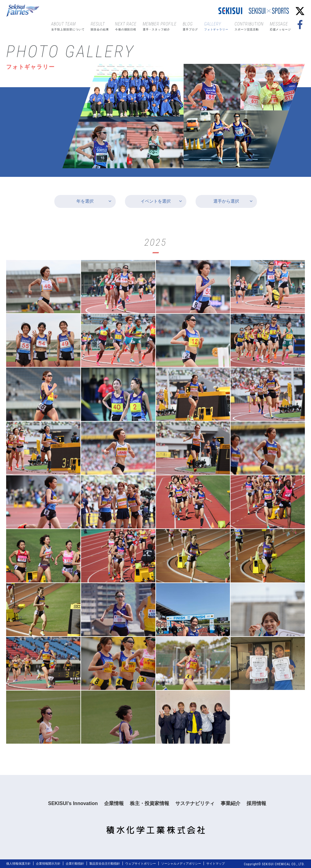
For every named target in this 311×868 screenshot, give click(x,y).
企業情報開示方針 (48, 864)
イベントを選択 (156, 201)
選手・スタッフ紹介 (160, 26)
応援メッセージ (280, 26)
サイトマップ (216, 864)
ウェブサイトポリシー (141, 864)
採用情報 (256, 803)
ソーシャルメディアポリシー (181, 864)
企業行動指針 (75, 864)
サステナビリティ (195, 803)
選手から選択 (226, 201)
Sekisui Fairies (24, 11)
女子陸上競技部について (68, 26)
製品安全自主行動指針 (105, 864)
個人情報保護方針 (18, 864)
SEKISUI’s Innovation (73, 803)
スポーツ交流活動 (249, 26)
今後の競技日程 (126, 26)
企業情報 (114, 803)
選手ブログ (190, 26)
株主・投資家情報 (150, 803)
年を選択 (85, 201)
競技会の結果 (100, 26)
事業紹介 (231, 803)
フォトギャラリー (216, 26)
